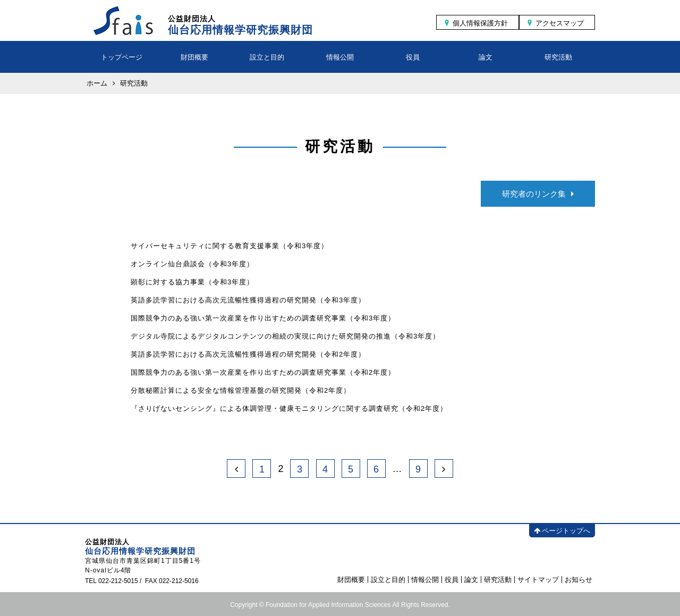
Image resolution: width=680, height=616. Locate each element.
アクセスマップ (560, 23)
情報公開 (340, 57)
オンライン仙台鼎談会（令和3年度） (192, 264)
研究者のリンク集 (538, 194)
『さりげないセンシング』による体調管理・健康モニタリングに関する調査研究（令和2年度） (289, 408)
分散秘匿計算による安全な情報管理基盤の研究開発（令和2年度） (241, 390)
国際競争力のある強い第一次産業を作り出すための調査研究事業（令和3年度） (263, 318)
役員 (413, 57)
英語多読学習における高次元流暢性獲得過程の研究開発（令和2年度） (248, 354)
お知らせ (579, 580)
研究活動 (558, 57)
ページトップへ (562, 531)
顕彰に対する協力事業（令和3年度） (192, 282)
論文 (486, 57)
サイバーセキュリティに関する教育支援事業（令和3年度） (229, 246)
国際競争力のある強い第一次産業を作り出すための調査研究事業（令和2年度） (263, 372)
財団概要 (194, 57)
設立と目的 (267, 57)
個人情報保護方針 (480, 23)
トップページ (122, 57)
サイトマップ (538, 580)
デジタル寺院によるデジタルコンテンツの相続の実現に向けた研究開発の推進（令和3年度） (285, 336)
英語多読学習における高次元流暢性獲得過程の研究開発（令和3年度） (248, 300)
